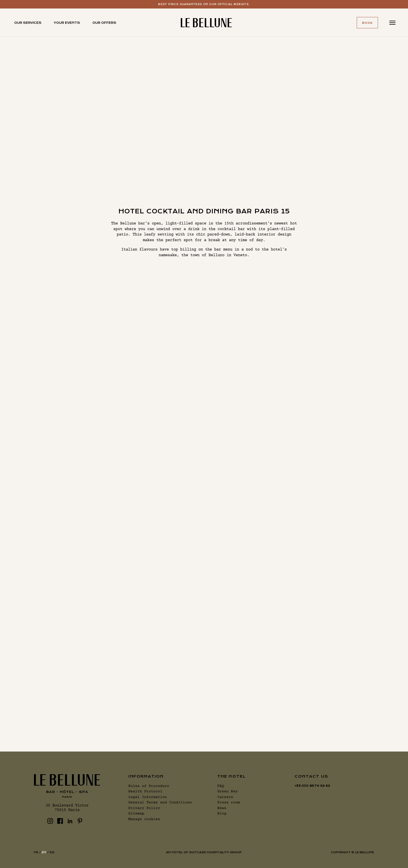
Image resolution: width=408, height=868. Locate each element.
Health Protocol (145, 791)
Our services (28, 23)
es (52, 852)
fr (36, 852)
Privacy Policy (144, 808)
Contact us (311, 776)
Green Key (228, 791)
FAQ (221, 786)
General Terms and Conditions (160, 803)
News (222, 808)
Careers (225, 797)
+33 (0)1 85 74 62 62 (312, 786)
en (44, 852)
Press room (229, 803)
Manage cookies (144, 819)
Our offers (104, 23)
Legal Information (148, 797)
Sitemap (136, 814)
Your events (67, 23)
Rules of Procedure (149, 786)
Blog (222, 814)
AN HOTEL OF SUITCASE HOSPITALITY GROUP (204, 852)
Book (367, 23)
